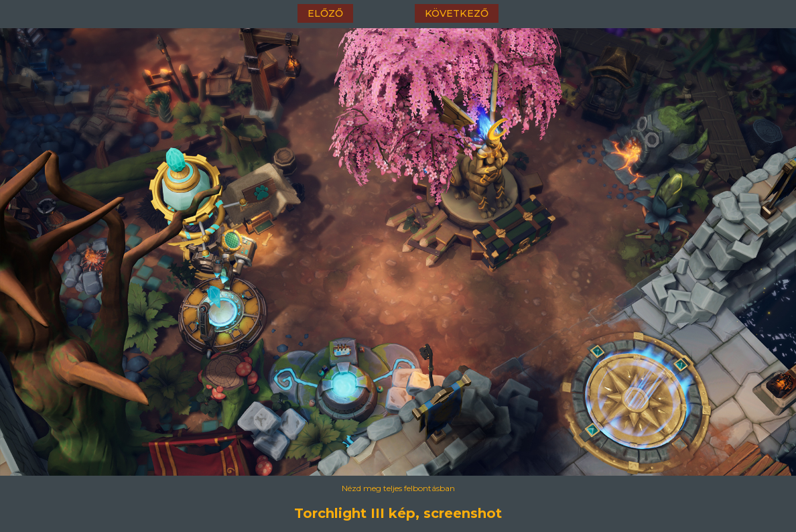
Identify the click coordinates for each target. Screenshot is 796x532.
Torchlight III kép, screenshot (398, 513)
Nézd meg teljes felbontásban (398, 488)
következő (457, 13)
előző (325, 13)
